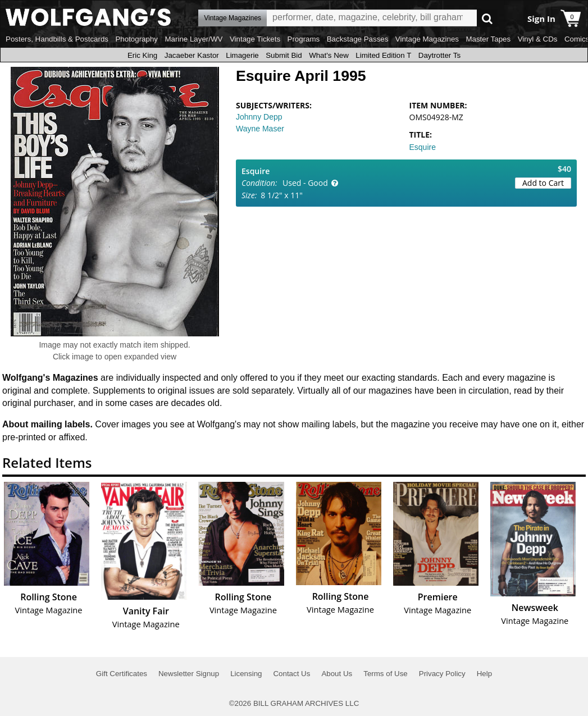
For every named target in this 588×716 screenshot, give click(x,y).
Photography (136, 39)
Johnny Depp (259, 117)
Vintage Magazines (427, 39)
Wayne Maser (260, 129)
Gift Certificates (122, 674)
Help (484, 674)
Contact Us (291, 674)
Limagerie (242, 55)
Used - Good (305, 183)
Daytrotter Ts (439, 55)
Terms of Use (386, 674)
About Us (337, 674)
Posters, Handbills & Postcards (57, 39)
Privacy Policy (442, 674)
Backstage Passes (358, 39)
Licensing (246, 674)
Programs (304, 39)
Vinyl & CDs (538, 39)
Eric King (142, 55)
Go (487, 18)
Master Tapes (488, 39)
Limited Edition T (383, 55)
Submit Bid (284, 55)
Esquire (423, 147)
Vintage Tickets (255, 39)
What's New (329, 55)
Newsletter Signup (189, 674)
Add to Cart (543, 183)
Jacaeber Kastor (192, 55)
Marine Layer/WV (193, 39)
